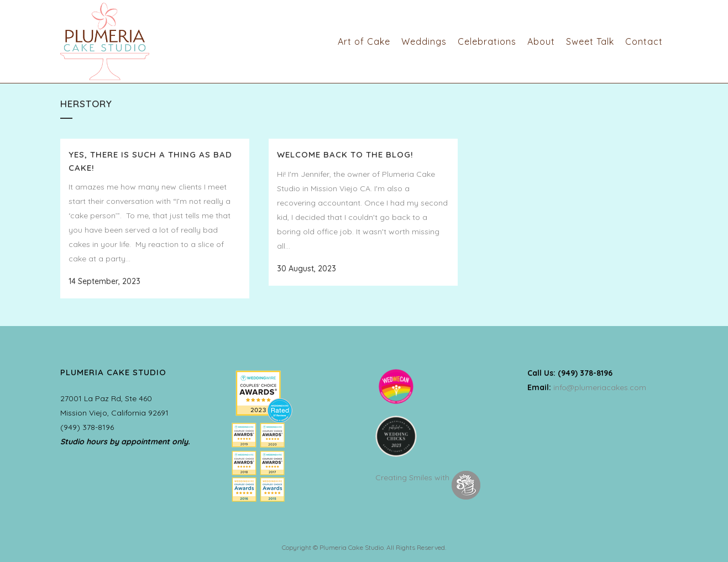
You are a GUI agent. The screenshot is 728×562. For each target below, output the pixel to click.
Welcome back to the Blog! (345, 154)
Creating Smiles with (428, 477)
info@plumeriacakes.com (600, 387)
